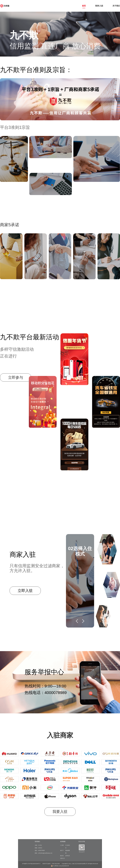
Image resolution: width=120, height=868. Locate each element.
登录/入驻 (99, 6)
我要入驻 (60, 812)
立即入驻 (25, 591)
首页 (84, 6)
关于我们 (116, 6)
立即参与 (16, 377)
